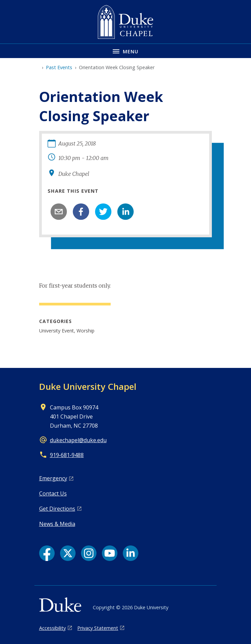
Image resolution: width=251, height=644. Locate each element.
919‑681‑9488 (67, 455)
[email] (59, 212)
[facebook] (81, 212)
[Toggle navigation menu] (125, 51)
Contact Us (53, 493)
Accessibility (52, 628)
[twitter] (103, 212)
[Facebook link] (47, 553)
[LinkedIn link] (131, 553)
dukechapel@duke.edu (78, 440)
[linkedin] (125, 212)
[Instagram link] (89, 553)
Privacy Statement (98, 628)
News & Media (57, 524)
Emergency (53, 478)
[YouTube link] (110, 553)
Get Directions (57, 509)
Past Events (59, 67)
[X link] (68, 553)
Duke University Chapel (88, 386)
